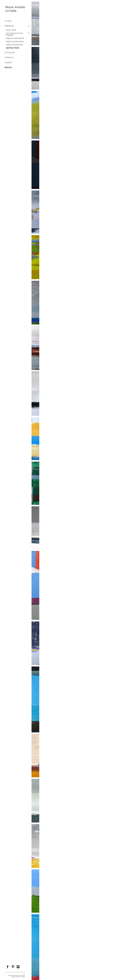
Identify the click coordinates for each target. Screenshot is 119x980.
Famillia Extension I (15, 45)
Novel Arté (11, 30)
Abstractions (12, 48)
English (8, 67)
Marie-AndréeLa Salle (15, 9)
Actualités (10, 53)
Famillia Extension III (15, 38)
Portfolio (9, 26)
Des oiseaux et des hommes (14, 34)
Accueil (8, 21)
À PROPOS (9, 57)
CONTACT (8, 63)
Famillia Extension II (15, 42)
